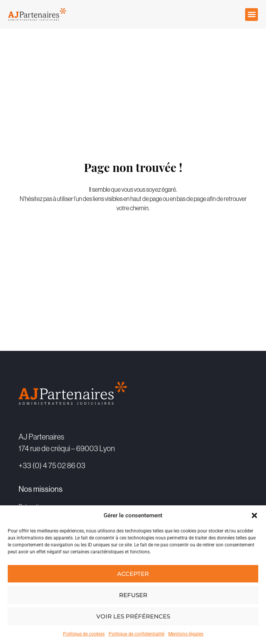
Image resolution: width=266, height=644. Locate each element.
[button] (254, 515)
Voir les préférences (133, 616)
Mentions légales (186, 634)
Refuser (133, 595)
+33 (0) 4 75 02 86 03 (52, 465)
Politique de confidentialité (136, 634)
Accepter (133, 574)
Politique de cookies (84, 634)
